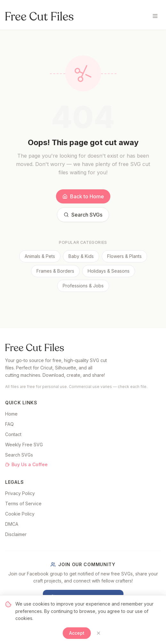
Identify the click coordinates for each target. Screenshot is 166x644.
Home (11, 414)
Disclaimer (16, 534)
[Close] (99, 633)
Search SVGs (83, 215)
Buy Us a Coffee (26, 464)
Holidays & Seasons (109, 271)
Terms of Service (23, 504)
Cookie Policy (20, 514)
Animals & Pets (40, 256)
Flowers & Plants (124, 256)
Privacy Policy (20, 493)
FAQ (9, 424)
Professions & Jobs (83, 286)
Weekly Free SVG (24, 445)
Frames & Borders (55, 271)
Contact (13, 434)
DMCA (12, 524)
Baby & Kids (81, 256)
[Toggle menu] (155, 16)
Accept (77, 633)
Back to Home (83, 196)
